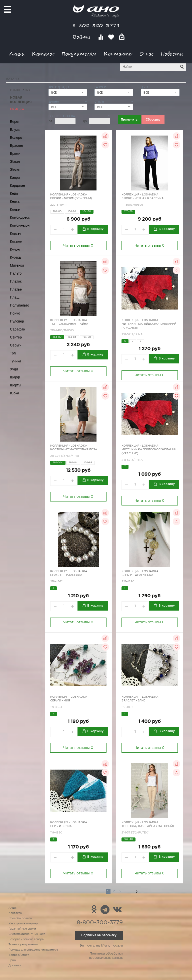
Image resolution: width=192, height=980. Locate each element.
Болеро (16, 138)
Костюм (16, 241)
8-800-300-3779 (96, 25)
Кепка (15, 201)
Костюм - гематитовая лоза (74, 450)
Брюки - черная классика (143, 198)
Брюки (15, 154)
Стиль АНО (20, 90)
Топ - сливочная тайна (69, 324)
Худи (14, 369)
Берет (15, 122)
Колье (15, 209)
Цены (12, 960)
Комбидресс (20, 217)
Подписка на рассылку (99, 935)
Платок (16, 281)
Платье (16, 289)
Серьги (16, 345)
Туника (16, 361)
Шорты (16, 385)
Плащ (15, 297)
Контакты (118, 54)
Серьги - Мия (60, 701)
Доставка (15, 966)
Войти (82, 37)
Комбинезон (20, 225)
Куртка (15, 257)
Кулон (15, 249)
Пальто (16, 273)
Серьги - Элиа (61, 826)
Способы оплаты (20, 918)
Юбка (14, 393)
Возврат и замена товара (26, 939)
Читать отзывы (78, 246)
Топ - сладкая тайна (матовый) (148, 826)
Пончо (15, 313)
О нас (147, 54)
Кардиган (17, 185)
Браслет (17, 146)
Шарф (15, 377)
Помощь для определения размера (33, 950)
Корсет (15, 233)
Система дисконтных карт (27, 934)
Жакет (15, 162)
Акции (17, 54)
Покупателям (79, 54)
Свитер (16, 337)
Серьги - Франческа (137, 575)
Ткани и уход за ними (23, 945)
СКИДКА (17, 109)
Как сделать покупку (23, 924)
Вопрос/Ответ (19, 955)
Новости (172, 54)
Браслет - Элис (133, 701)
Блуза (15, 130)
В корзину (95, 229)
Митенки (17, 265)
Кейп (14, 193)
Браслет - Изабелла (66, 575)
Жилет (15, 169)
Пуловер (17, 321)
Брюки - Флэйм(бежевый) (71, 198)
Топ (13, 353)
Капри (15, 177)
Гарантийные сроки (22, 929)
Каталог (43, 54)
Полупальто (20, 305)
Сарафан (18, 329)
